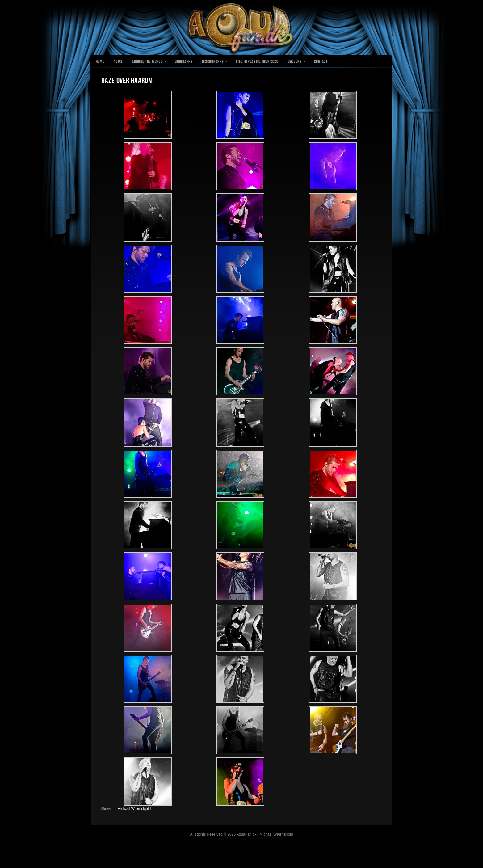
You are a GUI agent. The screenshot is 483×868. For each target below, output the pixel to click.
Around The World (147, 62)
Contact (321, 62)
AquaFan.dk (242, 28)
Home (100, 62)
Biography (184, 62)
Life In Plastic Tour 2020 (257, 62)
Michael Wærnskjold (134, 809)
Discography (213, 62)
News (118, 62)
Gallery (295, 62)
